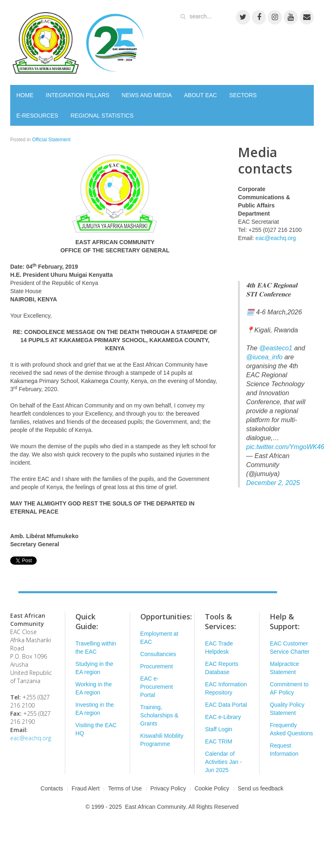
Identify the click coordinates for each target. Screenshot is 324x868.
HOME (25, 95)
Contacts (52, 788)
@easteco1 (276, 348)
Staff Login (219, 729)
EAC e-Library (223, 717)
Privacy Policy (168, 788)
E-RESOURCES (37, 116)
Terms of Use (125, 788)
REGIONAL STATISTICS (102, 116)
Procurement (157, 666)
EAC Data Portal (226, 705)
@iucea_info (264, 357)
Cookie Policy (212, 788)
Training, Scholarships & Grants (159, 715)
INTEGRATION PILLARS (78, 95)
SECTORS (243, 95)
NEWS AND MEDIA (147, 95)
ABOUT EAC (201, 95)
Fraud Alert (86, 788)
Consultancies (158, 654)
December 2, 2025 (273, 483)
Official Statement (51, 140)
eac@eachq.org (276, 238)
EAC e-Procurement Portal (157, 687)
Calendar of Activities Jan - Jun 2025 (223, 762)
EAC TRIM (219, 741)
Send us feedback (261, 788)
